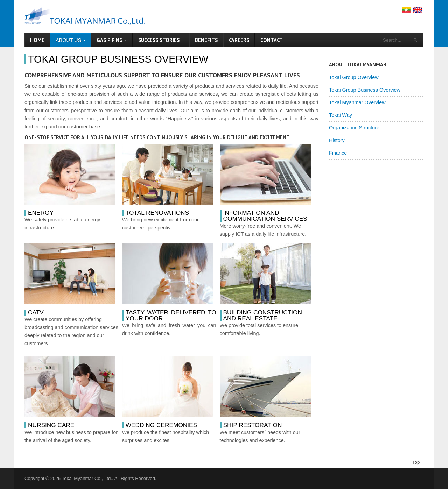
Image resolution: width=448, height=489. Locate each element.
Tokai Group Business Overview (118, 59)
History (337, 140)
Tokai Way (341, 115)
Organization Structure (354, 128)
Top (416, 462)
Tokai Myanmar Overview (357, 102)
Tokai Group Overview (354, 77)
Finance (338, 153)
